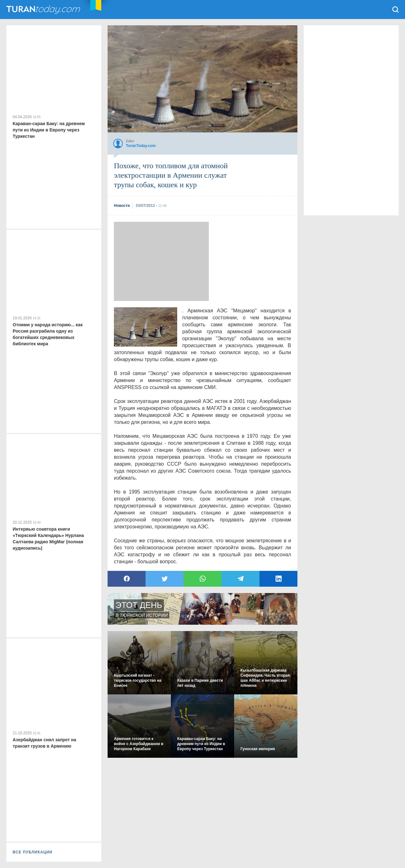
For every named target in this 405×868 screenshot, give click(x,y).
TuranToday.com (44, 10)
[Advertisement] (161, 261)
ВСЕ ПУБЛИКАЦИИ (33, 852)
